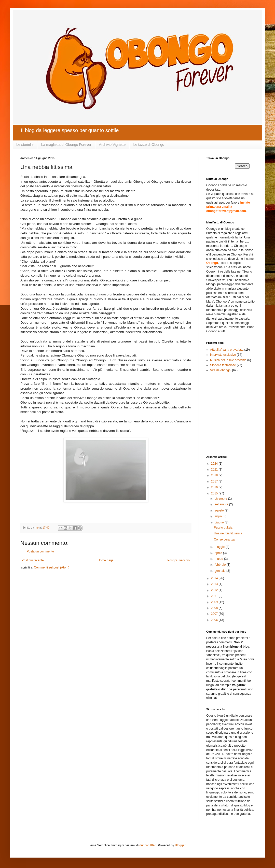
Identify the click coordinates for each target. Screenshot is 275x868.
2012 (215, 590)
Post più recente (33, 560)
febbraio (221, 565)
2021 (215, 469)
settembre (222, 504)
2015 (215, 493)
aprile (219, 553)
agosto (220, 510)
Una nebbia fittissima (228, 533)
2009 (215, 602)
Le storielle (25, 145)
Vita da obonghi (221, 370)
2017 (215, 481)
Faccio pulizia (223, 528)
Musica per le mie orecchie (228, 360)
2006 (215, 620)
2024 (215, 464)
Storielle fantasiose (223, 365)
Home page (106, 560)
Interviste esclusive (223, 355)
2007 (215, 614)
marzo (219, 559)
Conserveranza (224, 539)
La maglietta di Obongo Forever (66, 145)
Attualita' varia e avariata (227, 350)
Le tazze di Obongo (149, 145)
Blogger (180, 845)
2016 (215, 487)
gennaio (221, 571)
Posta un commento (40, 551)
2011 (215, 596)
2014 (215, 578)
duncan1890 (148, 845)
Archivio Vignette (112, 145)
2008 (215, 608)
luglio (219, 516)
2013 (215, 584)
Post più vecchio (179, 560)
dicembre (221, 499)
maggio (220, 547)
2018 (215, 475)
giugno (220, 522)
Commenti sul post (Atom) (52, 567)
